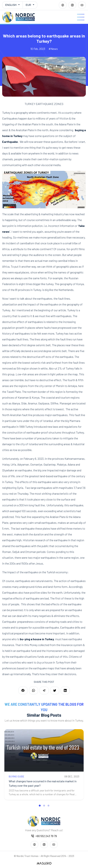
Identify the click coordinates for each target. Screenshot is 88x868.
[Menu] (81, 17)
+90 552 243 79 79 (44, 836)
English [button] (11, 5)
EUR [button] (28, 5)
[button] (40, 806)
